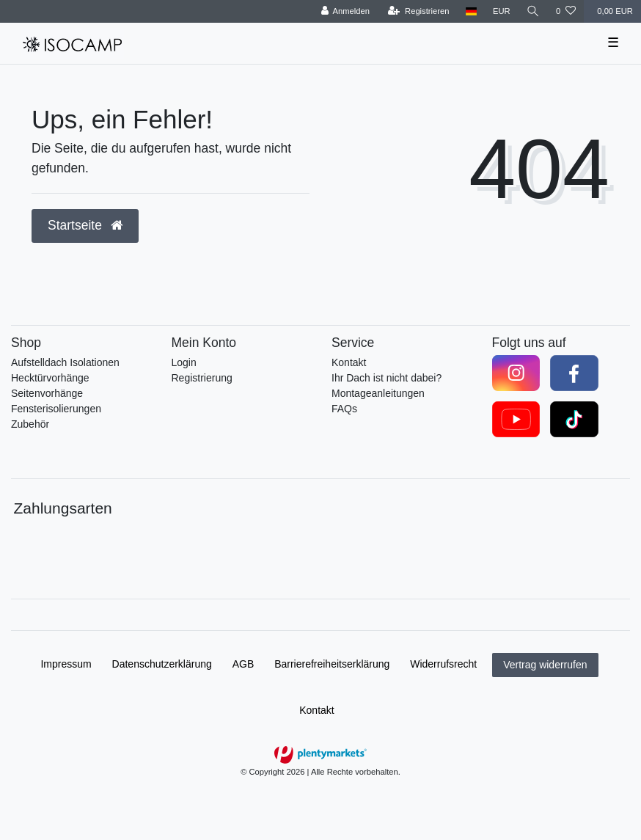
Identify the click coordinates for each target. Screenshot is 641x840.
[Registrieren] (418, 11)
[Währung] (502, 11)
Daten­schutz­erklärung (162, 664)
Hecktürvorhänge (50, 378)
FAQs (344, 409)
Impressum (66, 664)
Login (184, 362)
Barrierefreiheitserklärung (332, 664)
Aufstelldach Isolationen (65, 362)
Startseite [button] (85, 225)
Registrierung (202, 378)
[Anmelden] (345, 11)
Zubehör (30, 424)
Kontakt (349, 362)
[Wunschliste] (566, 11)
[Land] (471, 11)
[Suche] (533, 11)
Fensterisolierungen (56, 409)
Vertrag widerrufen (545, 665)
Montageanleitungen (378, 393)
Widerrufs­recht (443, 664)
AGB (243, 664)
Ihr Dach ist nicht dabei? (387, 378)
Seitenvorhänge (47, 393)
